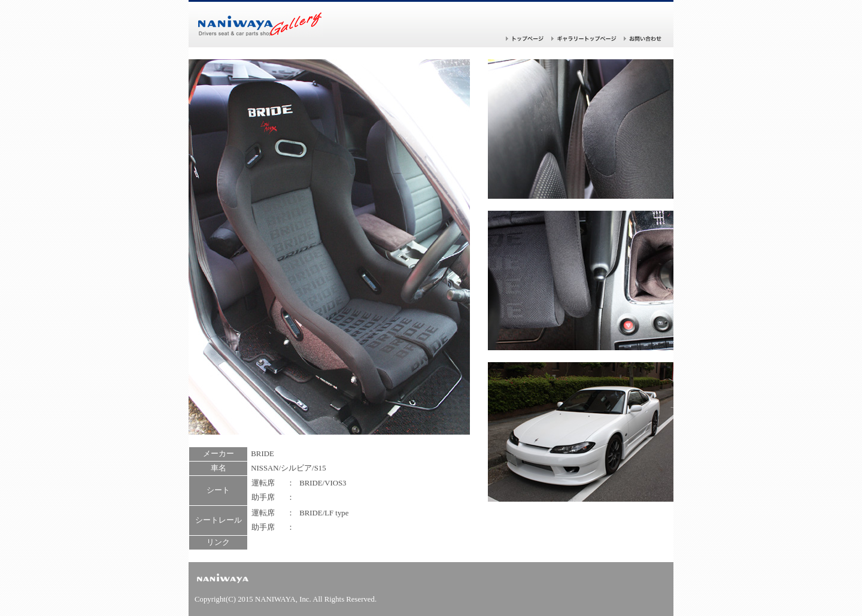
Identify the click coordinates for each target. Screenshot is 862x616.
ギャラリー (584, 39)
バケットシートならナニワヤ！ (260, 25)
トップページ (525, 39)
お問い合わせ (643, 39)
